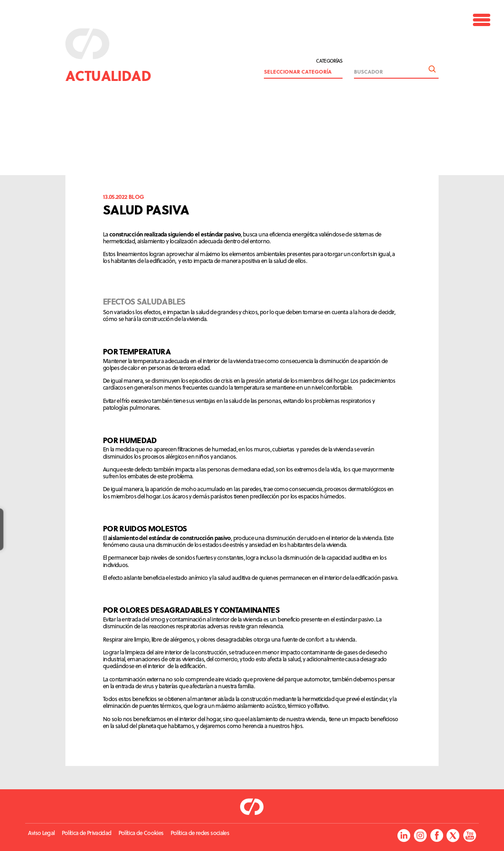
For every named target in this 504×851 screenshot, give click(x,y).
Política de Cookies (141, 833)
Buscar (432, 69)
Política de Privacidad (87, 833)
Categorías (329, 63)
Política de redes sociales (200, 833)
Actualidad (108, 75)
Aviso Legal (41, 833)
